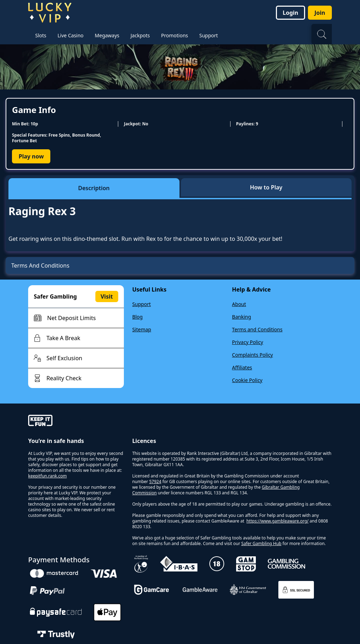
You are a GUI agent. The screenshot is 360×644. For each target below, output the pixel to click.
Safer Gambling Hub (261, 543)
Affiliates (242, 367)
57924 (155, 482)
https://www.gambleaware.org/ (277, 521)
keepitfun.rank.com (48, 476)
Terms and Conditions (257, 329)
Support (142, 304)
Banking (241, 317)
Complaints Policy (252, 355)
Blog (138, 317)
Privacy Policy (247, 342)
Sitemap (142, 329)
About (239, 304)
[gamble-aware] (76, 421)
